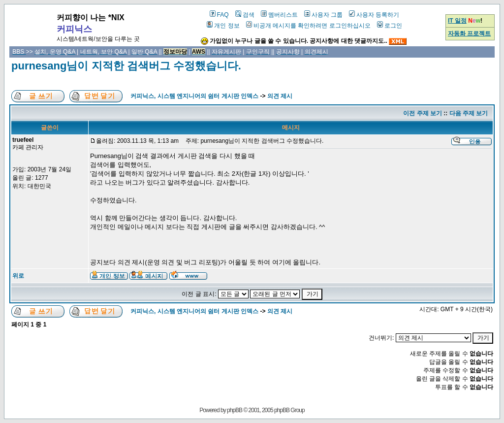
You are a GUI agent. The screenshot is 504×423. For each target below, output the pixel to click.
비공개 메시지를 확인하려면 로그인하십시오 (308, 26)
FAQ (219, 15)
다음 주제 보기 (469, 113)
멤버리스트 (279, 15)
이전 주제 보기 (423, 113)
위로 (18, 276)
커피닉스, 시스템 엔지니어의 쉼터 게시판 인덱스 (194, 96)
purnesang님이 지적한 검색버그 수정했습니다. (126, 66)
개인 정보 (223, 26)
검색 (245, 15)
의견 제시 (280, 96)
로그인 (390, 26)
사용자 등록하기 (374, 15)
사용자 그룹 (323, 15)
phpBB (235, 410)
